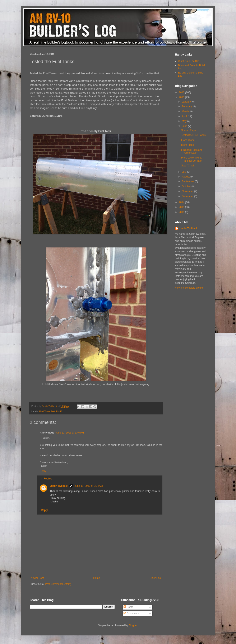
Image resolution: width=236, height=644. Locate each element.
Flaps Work (188, 140)
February (187, 106)
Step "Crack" (188, 166)
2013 (182, 97)
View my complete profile (189, 288)
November (188, 191)
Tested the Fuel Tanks (193, 135)
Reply (43, 471)
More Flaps (188, 145)
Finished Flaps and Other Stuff (192, 151)
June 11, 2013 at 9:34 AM (89, 486)
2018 (182, 212)
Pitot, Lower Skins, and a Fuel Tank (192, 159)
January (187, 102)
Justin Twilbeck (59, 486)
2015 (182, 207)
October (187, 186)
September (188, 181)
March (186, 112)
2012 (182, 93)
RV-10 (59, 411)
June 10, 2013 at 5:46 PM (70, 433)
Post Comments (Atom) (58, 584)
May (185, 121)
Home (97, 578)
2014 (182, 202)
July (184, 172)
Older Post (155, 578)
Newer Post (37, 578)
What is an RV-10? (189, 61)
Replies (48, 479)
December (188, 196)
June (185, 126)
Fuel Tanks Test (47, 411)
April (185, 116)
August (186, 177)
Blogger (133, 625)
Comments (131, 614)
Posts (128, 607)
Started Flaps (189, 130)
